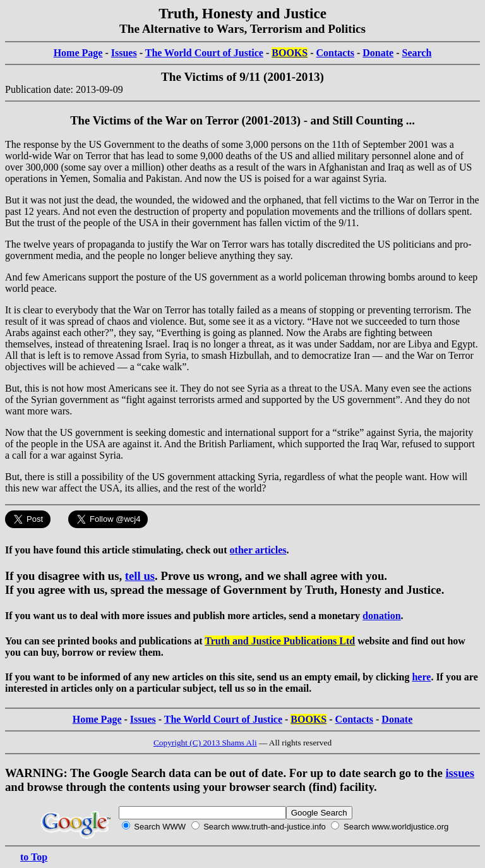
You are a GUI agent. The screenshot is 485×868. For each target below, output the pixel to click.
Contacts (335, 53)
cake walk (162, 367)
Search (417, 53)
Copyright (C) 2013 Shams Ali (205, 743)
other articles (258, 550)
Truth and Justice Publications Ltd (280, 641)
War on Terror (82, 156)
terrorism (432, 310)
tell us (140, 576)
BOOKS (290, 53)
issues (460, 773)
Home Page (78, 53)
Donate (378, 53)
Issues (124, 53)
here (421, 677)
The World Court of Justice (204, 53)
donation (381, 616)
